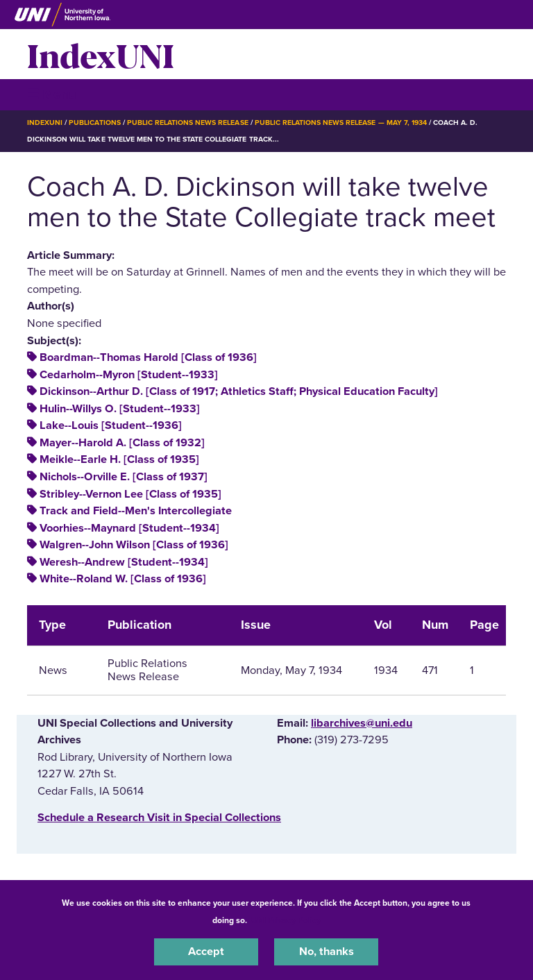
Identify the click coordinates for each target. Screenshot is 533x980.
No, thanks (327, 952)
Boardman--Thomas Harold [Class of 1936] (148, 357)
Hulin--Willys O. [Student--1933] (120, 409)
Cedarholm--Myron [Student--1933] (129, 375)
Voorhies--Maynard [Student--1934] (129, 528)
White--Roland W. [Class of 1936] (123, 579)
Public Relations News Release (188, 122)
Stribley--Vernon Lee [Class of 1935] (130, 494)
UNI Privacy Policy (286, 920)
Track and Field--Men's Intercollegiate (136, 511)
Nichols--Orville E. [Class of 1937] (124, 477)
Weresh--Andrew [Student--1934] (124, 562)
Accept (206, 952)
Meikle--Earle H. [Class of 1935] (119, 459)
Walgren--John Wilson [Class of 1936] (134, 545)
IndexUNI (101, 54)
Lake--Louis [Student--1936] (111, 425)
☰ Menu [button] (52, 94)
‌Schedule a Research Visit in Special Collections (159, 818)
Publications (94, 122)
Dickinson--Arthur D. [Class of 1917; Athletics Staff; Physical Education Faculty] (239, 391)
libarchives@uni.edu (362, 723)
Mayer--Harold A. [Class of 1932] (122, 443)
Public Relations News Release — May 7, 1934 (341, 122)
